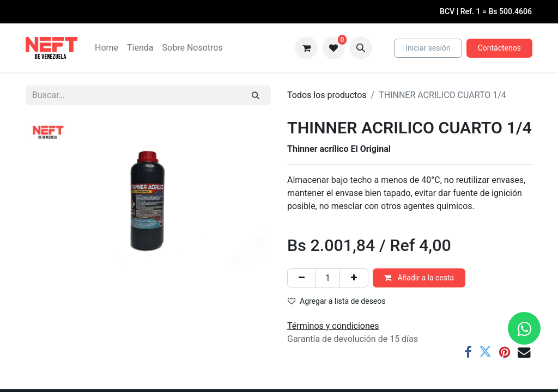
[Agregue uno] (354, 278)
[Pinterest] (505, 352)
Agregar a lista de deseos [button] (337, 301)
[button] (361, 48)
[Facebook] (468, 352)
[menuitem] (107, 48)
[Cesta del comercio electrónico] (306, 48)
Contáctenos (499, 48)
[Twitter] (485, 352)
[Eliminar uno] (302, 278)
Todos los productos (327, 95)
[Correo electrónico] (524, 352)
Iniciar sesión (428, 48)
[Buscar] (256, 95)
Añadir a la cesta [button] (419, 278)
